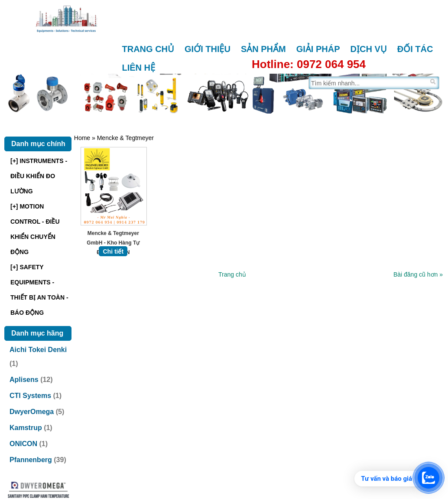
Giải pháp (318, 49)
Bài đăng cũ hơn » (418, 274)
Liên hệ (139, 68)
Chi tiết (113, 251)
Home (82, 138)
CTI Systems (30, 396)
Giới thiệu (208, 49)
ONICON (23, 444)
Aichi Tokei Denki (38, 350)
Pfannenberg (31, 460)
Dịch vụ (369, 49)
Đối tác (415, 49)
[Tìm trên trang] (368, 83)
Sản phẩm (263, 49)
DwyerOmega (32, 412)
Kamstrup (26, 428)
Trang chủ (148, 49)
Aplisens (24, 380)
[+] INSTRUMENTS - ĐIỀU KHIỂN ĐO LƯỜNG (39, 176)
